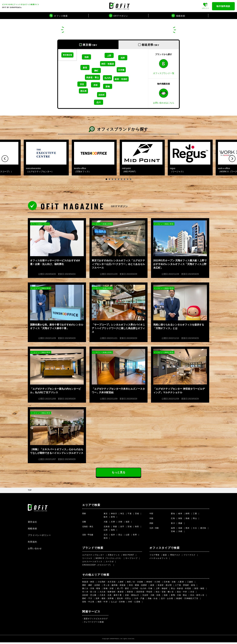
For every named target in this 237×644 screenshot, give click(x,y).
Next (232, 159)
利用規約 (32, 543)
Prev (5, 159)
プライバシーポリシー (39, 537)
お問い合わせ (35, 550)
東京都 (90, 45)
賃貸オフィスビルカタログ (96, 620)
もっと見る (118, 474)
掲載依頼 (32, 530)
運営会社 (32, 524)
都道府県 (150, 45)
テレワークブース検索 (94, 624)
